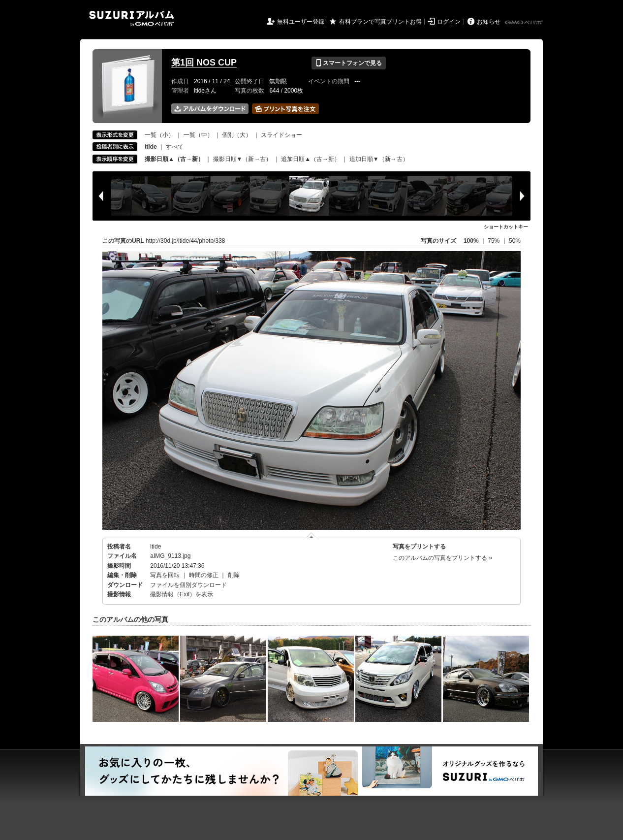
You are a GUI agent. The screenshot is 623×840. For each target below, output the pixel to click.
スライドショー (281, 135)
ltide (156, 547)
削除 (234, 575)
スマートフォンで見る (349, 63)
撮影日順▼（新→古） (243, 159)
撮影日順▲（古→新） (174, 159)
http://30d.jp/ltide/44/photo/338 (185, 241)
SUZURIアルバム (132, 18)
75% (494, 241)
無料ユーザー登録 (301, 22)
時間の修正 (204, 575)
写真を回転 (165, 575)
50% (515, 241)
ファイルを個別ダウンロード (188, 585)
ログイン (449, 22)
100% (471, 241)
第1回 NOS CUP (204, 63)
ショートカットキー (506, 227)
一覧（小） (159, 135)
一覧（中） (198, 135)
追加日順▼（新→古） (379, 159)
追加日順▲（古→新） (311, 159)
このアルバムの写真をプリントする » (442, 558)
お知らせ (489, 22)
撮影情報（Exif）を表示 (182, 594)
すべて (175, 147)
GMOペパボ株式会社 (525, 23)
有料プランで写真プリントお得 (380, 22)
